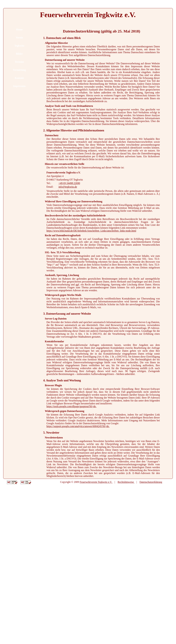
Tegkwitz (19, 46)
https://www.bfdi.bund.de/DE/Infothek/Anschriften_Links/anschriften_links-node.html (91, 231)
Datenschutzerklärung (151, 482)
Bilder (19, 54)
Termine (19, 62)
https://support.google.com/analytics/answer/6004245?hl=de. (78, 426)
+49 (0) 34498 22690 (69, 183)
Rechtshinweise (126, 482)
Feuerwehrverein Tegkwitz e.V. (96, 482)
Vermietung (19, 70)
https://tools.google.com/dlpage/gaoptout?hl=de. (71, 406)
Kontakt (19, 78)
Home (19, 29)
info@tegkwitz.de (68, 187)
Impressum (19, 86)
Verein (19, 38)
